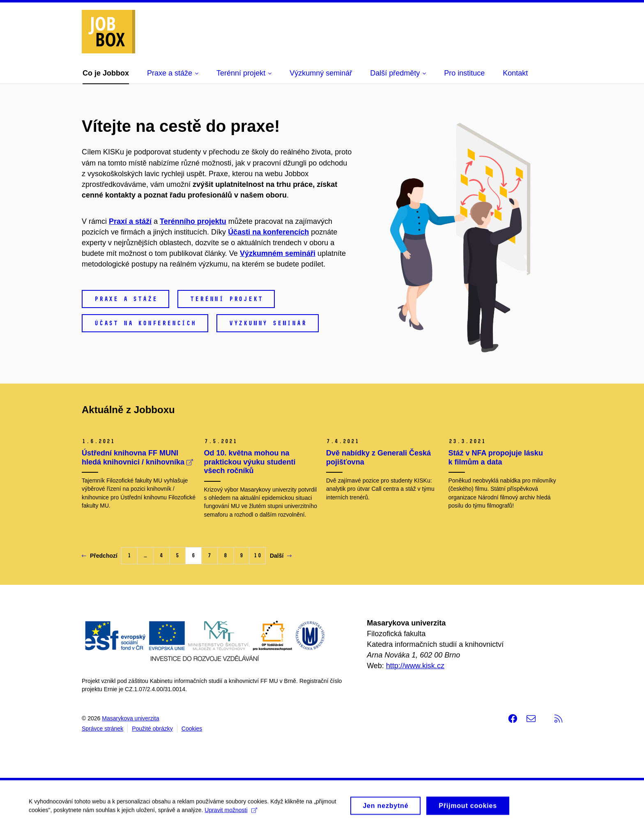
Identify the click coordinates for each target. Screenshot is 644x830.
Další (281, 556)
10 (258, 555)
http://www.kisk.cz (415, 666)
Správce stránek (102, 729)
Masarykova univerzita (130, 718)
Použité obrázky (152, 729)
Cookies (192, 729)
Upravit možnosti (231, 813)
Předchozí (100, 556)
